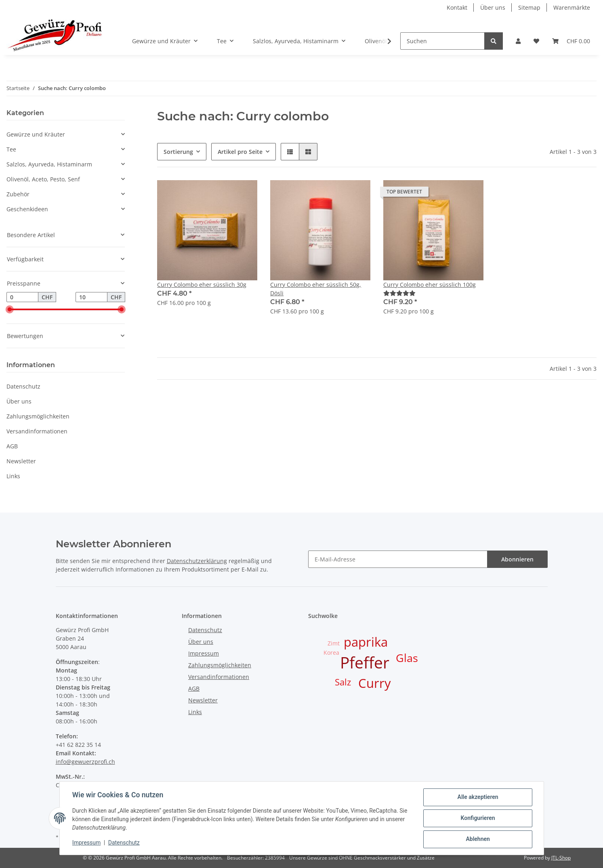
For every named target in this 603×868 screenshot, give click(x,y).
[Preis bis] (91, 297)
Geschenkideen (27, 209)
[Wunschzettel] (536, 41)
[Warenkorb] (571, 41)
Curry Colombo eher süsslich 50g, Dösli (316, 289)
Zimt (334, 643)
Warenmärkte (572, 7)
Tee (11, 149)
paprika (366, 642)
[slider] (10, 310)
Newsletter (21, 461)
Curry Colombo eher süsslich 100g (430, 285)
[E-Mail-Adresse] (398, 559)
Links (13, 476)
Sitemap (529, 7)
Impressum (204, 653)
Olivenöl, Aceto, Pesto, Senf (43, 179)
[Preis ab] (22, 297)
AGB (12, 446)
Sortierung (178, 152)
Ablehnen (478, 839)
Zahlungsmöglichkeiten (38, 416)
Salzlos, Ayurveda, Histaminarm (49, 164)
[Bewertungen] (399, 293)
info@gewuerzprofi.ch (85, 762)
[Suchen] (442, 41)
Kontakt (457, 7)
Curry (375, 683)
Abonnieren (517, 559)
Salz (343, 682)
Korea (331, 653)
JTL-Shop (561, 858)
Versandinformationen (37, 431)
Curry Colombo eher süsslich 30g (202, 285)
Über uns (493, 7)
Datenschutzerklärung (197, 561)
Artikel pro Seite (240, 152)
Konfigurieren (478, 818)
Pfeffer (365, 662)
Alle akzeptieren (478, 797)
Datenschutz (23, 386)
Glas (407, 658)
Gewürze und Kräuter (36, 134)
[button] (518, 41)
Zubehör (18, 194)
